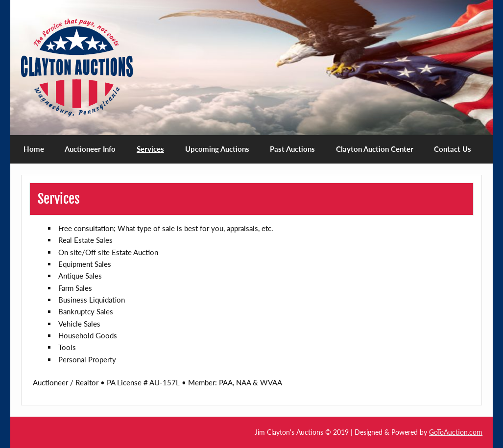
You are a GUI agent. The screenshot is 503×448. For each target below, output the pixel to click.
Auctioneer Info (90, 149)
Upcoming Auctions (217, 149)
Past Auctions (292, 149)
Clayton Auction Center (375, 149)
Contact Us (453, 149)
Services (150, 149)
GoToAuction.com (456, 432)
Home (34, 149)
